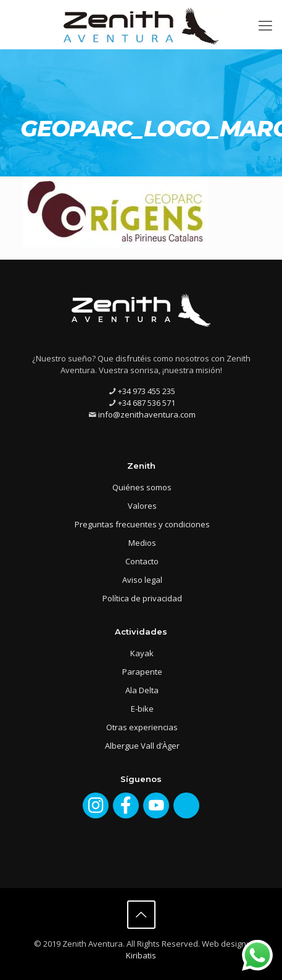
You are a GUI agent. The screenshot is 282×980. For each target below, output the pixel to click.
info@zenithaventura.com (147, 414)
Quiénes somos (142, 487)
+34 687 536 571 (147, 403)
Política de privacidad (142, 598)
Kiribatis (141, 955)
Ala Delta (142, 690)
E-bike (142, 709)
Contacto (142, 561)
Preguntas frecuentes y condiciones (142, 524)
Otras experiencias (142, 727)
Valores (142, 506)
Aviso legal (142, 580)
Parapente (142, 672)
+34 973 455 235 (147, 391)
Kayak (142, 653)
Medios (142, 543)
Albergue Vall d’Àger (142, 746)
